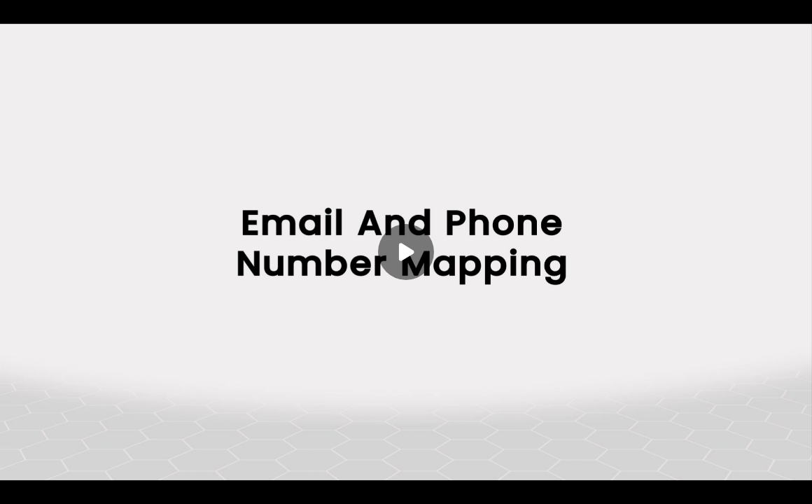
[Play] (406, 252)
